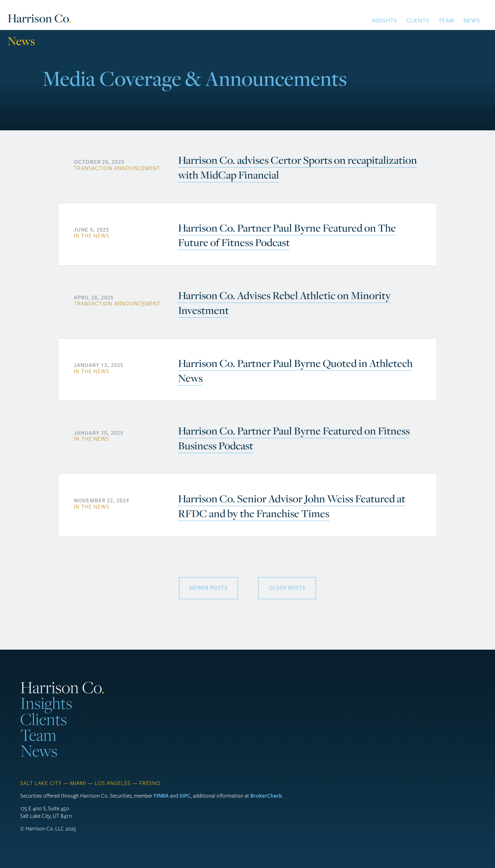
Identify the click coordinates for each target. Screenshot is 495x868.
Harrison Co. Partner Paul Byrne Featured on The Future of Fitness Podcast (287, 235)
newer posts (209, 588)
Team (446, 21)
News (472, 21)
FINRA (161, 796)
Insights (384, 21)
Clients (418, 21)
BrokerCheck (266, 796)
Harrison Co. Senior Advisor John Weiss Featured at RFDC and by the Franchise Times (292, 506)
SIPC (185, 796)
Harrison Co (39, 18)
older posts (287, 588)
